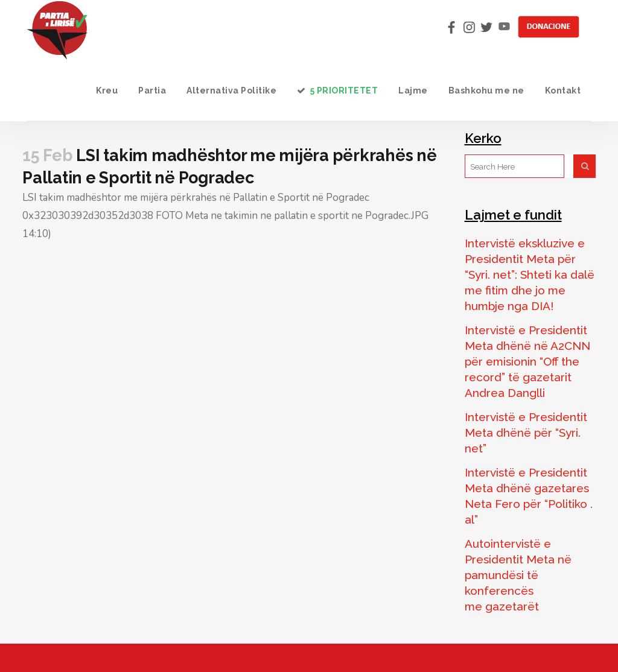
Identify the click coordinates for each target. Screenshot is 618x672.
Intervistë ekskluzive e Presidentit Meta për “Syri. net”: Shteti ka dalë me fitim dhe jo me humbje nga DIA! (530, 274)
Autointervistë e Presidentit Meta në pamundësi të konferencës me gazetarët (518, 575)
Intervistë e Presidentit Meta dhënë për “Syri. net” (526, 433)
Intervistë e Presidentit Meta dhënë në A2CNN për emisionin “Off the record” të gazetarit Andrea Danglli (527, 361)
